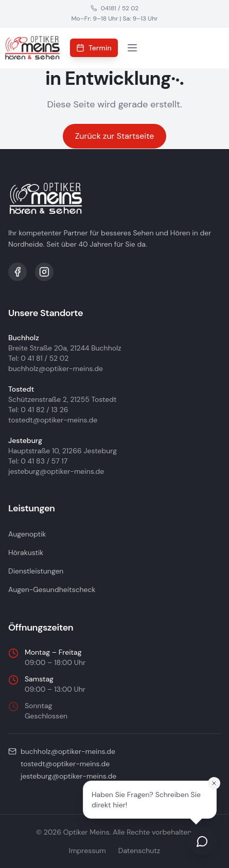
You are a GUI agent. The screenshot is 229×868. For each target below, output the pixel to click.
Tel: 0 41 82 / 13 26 (38, 410)
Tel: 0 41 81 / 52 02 (38, 358)
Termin (94, 48)
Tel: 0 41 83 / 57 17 (38, 461)
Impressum (87, 851)
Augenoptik (27, 534)
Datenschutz (139, 851)
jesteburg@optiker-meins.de (56, 471)
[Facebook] (17, 272)
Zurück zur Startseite (115, 136)
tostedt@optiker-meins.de (53, 420)
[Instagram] (44, 272)
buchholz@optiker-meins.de (56, 368)
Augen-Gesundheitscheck (52, 589)
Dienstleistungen (36, 571)
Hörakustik (26, 552)
